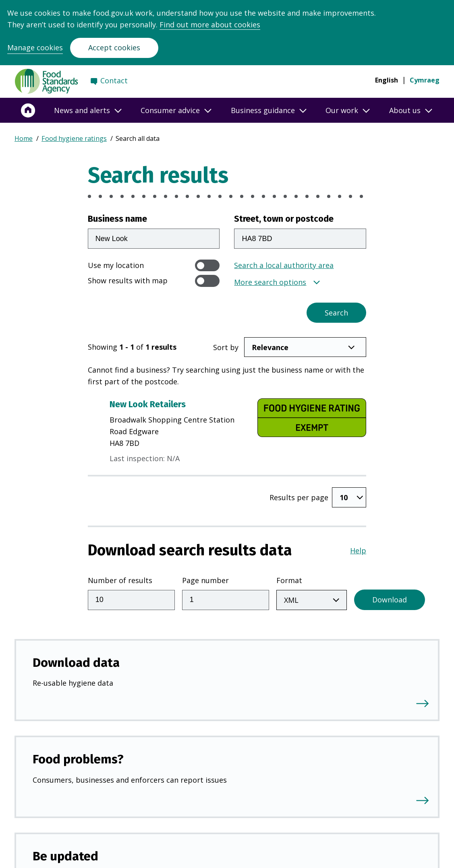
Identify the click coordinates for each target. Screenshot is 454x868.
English (387, 80)
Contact (114, 80)
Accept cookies (114, 47)
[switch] (207, 265)
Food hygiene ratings (74, 138)
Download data (76, 663)
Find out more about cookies (210, 25)
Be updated (65, 856)
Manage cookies (35, 47)
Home (24, 138)
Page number (205, 580)
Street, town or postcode (284, 219)
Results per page (299, 497)
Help (358, 550)
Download (390, 600)
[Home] (28, 110)
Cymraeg (425, 80)
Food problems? (78, 759)
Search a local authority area (284, 265)
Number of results (120, 580)
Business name (117, 219)
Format (289, 580)
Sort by (226, 347)
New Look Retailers (148, 404)
